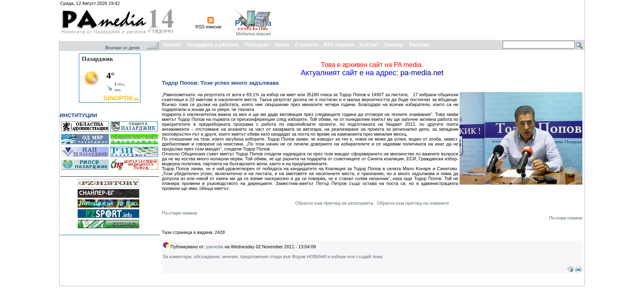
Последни (256, 45)
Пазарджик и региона (212, 45)
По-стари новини (179, 213)
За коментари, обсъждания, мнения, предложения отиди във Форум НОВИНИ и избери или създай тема (273, 257)
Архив (282, 45)
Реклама (419, 45)
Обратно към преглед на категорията (334, 203)
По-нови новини (566, 218)
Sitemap (394, 45)
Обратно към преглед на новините (413, 203)
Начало (172, 45)
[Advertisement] (434, 20)
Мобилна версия (253, 34)
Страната (307, 45)
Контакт (369, 45)
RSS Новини (339, 45)
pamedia (215, 247)
